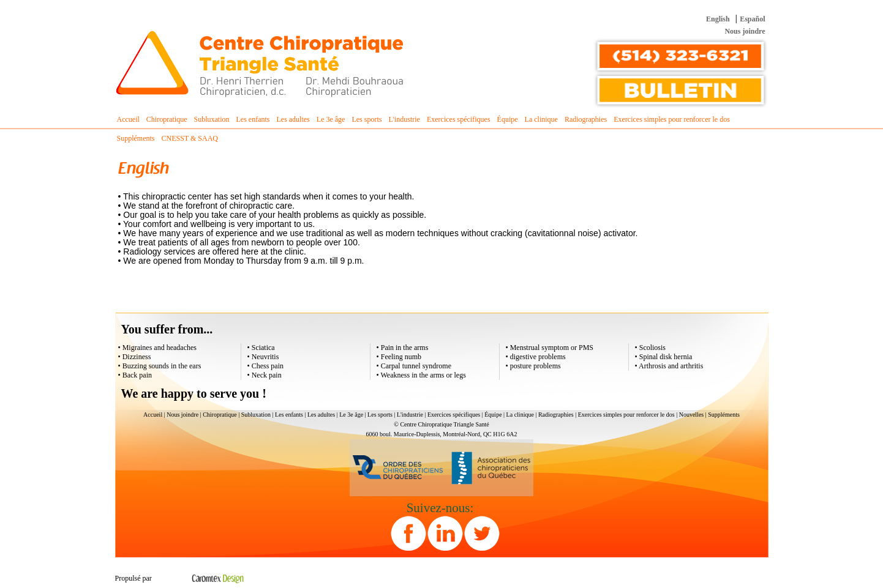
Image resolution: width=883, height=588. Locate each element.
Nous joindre (745, 31)
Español (752, 19)
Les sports (380, 415)
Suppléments (724, 415)
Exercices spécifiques (454, 415)
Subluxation (256, 415)
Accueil (128, 119)
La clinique (520, 415)
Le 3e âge (351, 415)
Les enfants (289, 415)
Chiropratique (220, 415)
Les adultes (321, 415)
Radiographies (556, 415)
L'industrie (410, 415)
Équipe (493, 415)
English (718, 19)
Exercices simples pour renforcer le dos (626, 415)
